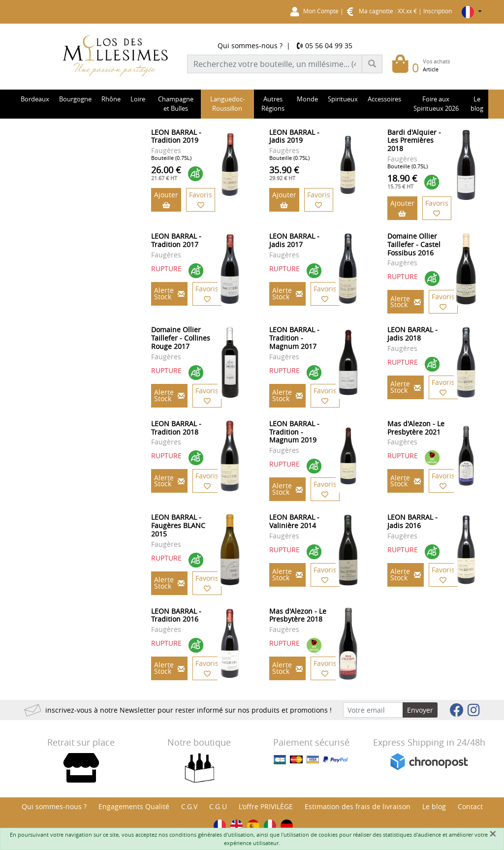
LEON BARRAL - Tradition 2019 (176, 136)
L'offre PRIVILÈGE (266, 806)
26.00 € (166, 173)
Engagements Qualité (134, 806)
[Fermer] (493, 834)
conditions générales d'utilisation (211, 834)
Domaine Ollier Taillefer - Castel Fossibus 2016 (414, 244)
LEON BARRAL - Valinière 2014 (294, 521)
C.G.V (189, 806)
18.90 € (402, 181)
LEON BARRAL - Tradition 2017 (176, 240)
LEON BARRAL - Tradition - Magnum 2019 (294, 432)
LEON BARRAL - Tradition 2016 (176, 615)
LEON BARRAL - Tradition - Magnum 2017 (294, 338)
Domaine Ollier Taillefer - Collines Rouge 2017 (181, 338)
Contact (470, 806)
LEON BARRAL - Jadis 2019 (294, 136)
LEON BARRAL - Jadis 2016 (412, 521)
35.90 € (284, 173)
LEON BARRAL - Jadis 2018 (412, 334)
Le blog (434, 806)
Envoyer (420, 710)
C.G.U (218, 806)
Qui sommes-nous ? (250, 46)
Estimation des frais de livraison (358, 806)
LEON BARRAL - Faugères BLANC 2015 (178, 525)
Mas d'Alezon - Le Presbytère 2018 (298, 615)
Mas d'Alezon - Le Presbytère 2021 (416, 428)
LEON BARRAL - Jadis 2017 (294, 240)
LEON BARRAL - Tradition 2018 (176, 428)
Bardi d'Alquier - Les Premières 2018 (414, 141)
